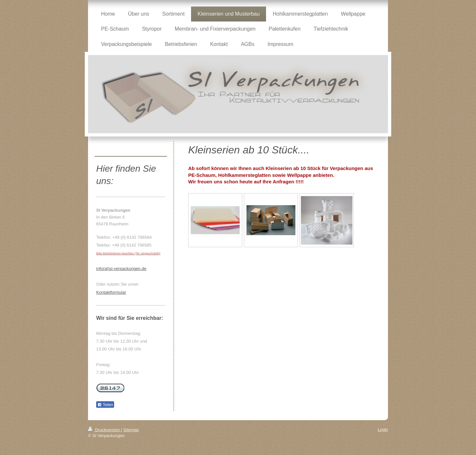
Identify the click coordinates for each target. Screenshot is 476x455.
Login (383, 429)
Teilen (105, 405)
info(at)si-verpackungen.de (121, 269)
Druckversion (104, 430)
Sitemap (131, 430)
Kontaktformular (111, 292)
